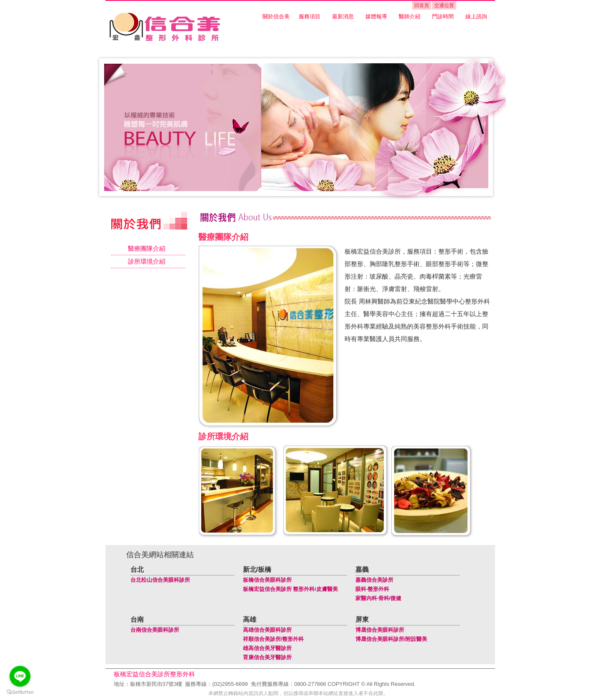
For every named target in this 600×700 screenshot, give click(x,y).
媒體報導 (376, 16)
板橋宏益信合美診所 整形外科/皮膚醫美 (290, 589)
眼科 (361, 589)
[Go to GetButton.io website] (20, 692)
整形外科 (378, 589)
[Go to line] (20, 676)
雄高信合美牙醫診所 (267, 648)
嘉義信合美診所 (374, 580)
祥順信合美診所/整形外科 (274, 639)
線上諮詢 (476, 16)
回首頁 (422, 5)
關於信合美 (276, 16)
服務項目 (310, 16)
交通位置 (444, 5)
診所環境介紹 (147, 261)
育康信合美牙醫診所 (267, 657)
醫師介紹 (410, 16)
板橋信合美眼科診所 (267, 580)
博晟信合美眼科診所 (380, 630)
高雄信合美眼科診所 (267, 630)
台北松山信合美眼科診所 (160, 580)
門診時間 (443, 16)
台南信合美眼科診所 (155, 630)
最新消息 (343, 16)
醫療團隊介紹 (147, 248)
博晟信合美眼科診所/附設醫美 (391, 639)
